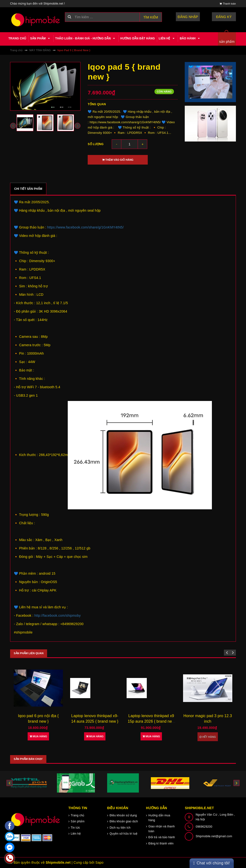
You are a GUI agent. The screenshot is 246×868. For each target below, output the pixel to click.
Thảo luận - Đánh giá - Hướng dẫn (86, 38)
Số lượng (96, 144)
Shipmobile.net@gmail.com (214, 836)
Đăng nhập (188, 17)
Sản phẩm (41, 38)
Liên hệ (167, 38)
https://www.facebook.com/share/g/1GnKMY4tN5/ (85, 227)
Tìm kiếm (151, 17)
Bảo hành (191, 38)
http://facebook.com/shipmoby (58, 616)
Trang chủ (17, 38)
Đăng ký (224, 17)
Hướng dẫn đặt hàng (138, 38)
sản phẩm (227, 42)
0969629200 (204, 827)
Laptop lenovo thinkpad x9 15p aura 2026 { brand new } (151, 721)
